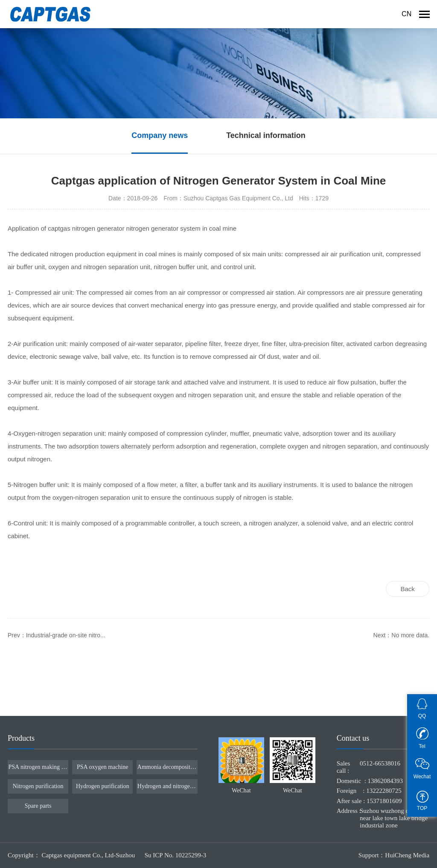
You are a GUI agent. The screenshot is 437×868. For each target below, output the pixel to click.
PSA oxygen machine (103, 767)
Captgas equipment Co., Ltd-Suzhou (89, 855)
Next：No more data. (402, 635)
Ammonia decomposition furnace (167, 767)
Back (407, 589)
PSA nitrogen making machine (38, 767)
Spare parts (38, 806)
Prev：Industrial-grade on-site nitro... (57, 635)
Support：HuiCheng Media (394, 855)
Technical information (266, 135)
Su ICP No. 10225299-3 (175, 855)
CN (406, 14)
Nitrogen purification (38, 786)
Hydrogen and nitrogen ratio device (167, 786)
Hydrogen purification (103, 786)
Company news (160, 135)
